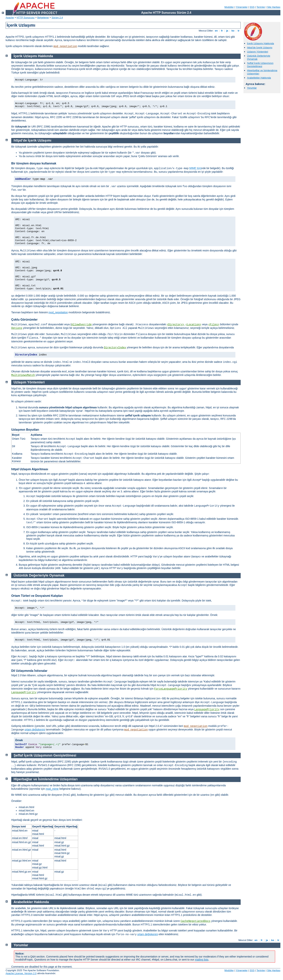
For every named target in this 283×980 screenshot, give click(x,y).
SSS (252, 7)
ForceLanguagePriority (171, 689)
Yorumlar (252, 88)
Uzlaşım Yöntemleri (258, 52)
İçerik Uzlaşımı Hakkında (261, 43)
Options (17, 328)
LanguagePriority (24, 692)
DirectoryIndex (115, 348)
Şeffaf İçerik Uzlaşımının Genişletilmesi (260, 65)
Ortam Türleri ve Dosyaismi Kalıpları (37, 596)
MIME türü (195, 168)
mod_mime (52, 789)
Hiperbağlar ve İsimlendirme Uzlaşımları (46, 779)
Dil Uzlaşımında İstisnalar (29, 671)
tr (239, 31)
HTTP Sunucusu (26, 18)
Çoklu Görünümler (24, 320)
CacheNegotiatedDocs (195, 921)
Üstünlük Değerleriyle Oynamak (39, 575)
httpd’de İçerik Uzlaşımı (260, 48)
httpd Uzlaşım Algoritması (30, 469)
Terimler (261, 7)
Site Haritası (274, 7)
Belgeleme (43, 18)
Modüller (229, 7)
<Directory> (175, 325)
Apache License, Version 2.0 (21, 973)
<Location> (193, 325)
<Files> (214, 325)
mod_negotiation (65, 46)
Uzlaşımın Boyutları (25, 430)
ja (227, 31)
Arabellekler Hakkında (259, 78)
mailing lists (202, 960)
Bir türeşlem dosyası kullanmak (34, 163)
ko (233, 31)
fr (222, 31)
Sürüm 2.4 (57, 18)
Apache (10, 18)
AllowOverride (81, 325)
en (216, 31)
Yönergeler (242, 7)
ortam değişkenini (35, 730)
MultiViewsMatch (23, 375)
